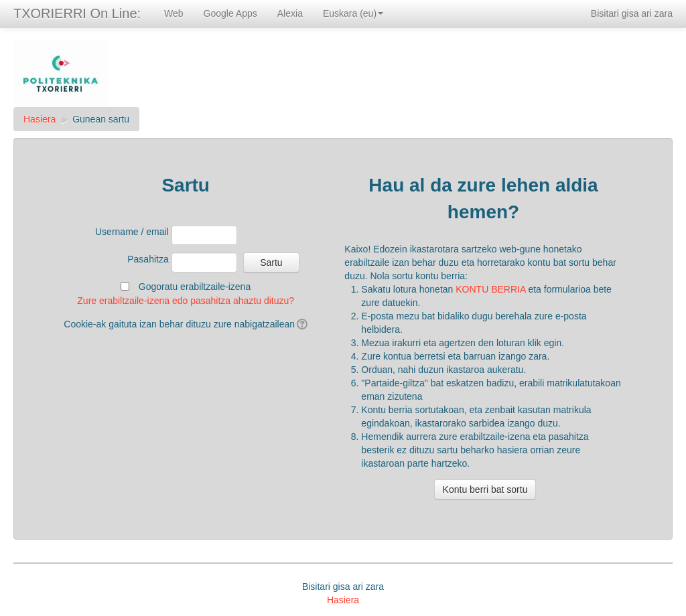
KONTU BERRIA (490, 289)
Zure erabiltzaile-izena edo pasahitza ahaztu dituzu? (186, 301)
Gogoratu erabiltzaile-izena (195, 287)
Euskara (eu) (353, 13)
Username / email (132, 232)
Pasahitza (148, 259)
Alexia (290, 13)
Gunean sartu (101, 119)
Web (174, 13)
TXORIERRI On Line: (77, 13)
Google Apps (230, 13)
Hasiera (40, 119)
